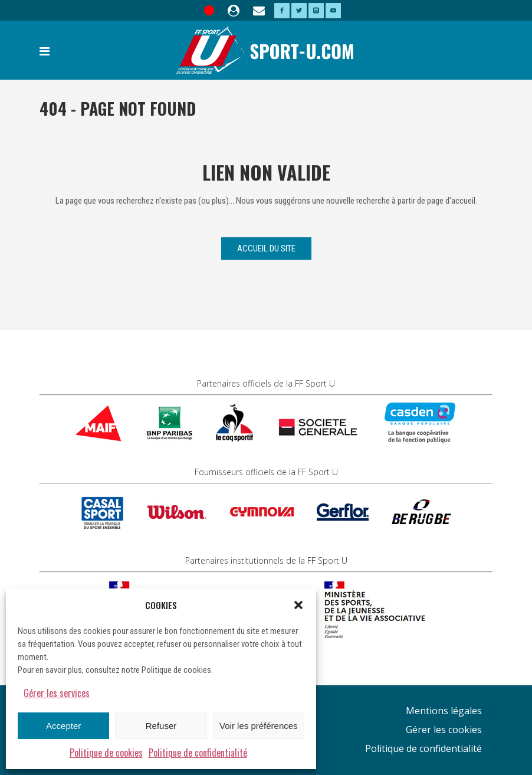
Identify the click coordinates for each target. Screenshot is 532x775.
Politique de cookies (106, 753)
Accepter (63, 726)
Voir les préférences (259, 726)
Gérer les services (57, 693)
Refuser (161, 726)
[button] (298, 605)
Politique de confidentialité (198, 753)
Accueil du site (266, 248)
